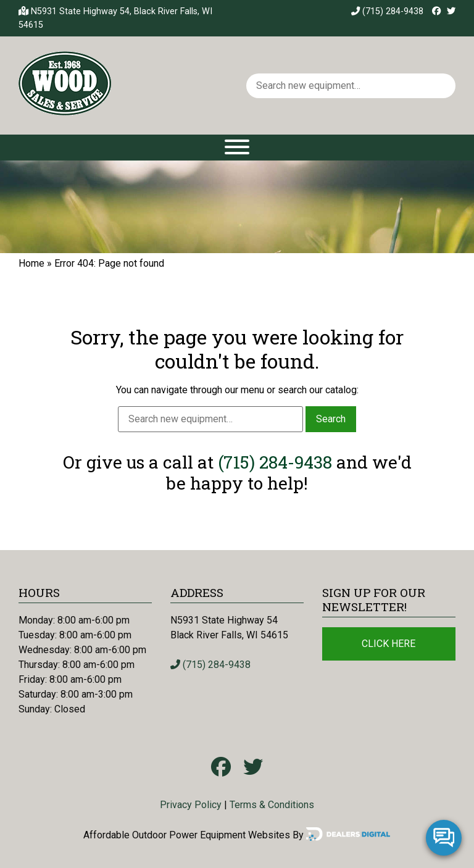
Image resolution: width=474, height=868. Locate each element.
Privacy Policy (191, 805)
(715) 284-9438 (387, 11)
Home (31, 263)
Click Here (389, 644)
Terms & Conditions (272, 805)
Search (331, 419)
